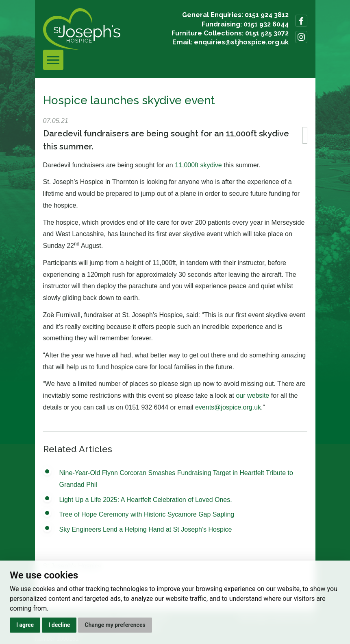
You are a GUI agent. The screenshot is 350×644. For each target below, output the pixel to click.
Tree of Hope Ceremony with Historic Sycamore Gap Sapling (147, 514)
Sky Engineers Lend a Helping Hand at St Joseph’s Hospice (146, 529)
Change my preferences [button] (115, 625)
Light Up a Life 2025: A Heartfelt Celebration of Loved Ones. (146, 500)
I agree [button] (25, 625)
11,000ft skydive (198, 165)
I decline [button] (59, 625)
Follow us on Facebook (301, 21)
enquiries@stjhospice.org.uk (241, 42)
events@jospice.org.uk (228, 407)
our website (252, 395)
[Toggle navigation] (53, 60)
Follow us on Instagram (301, 37)
